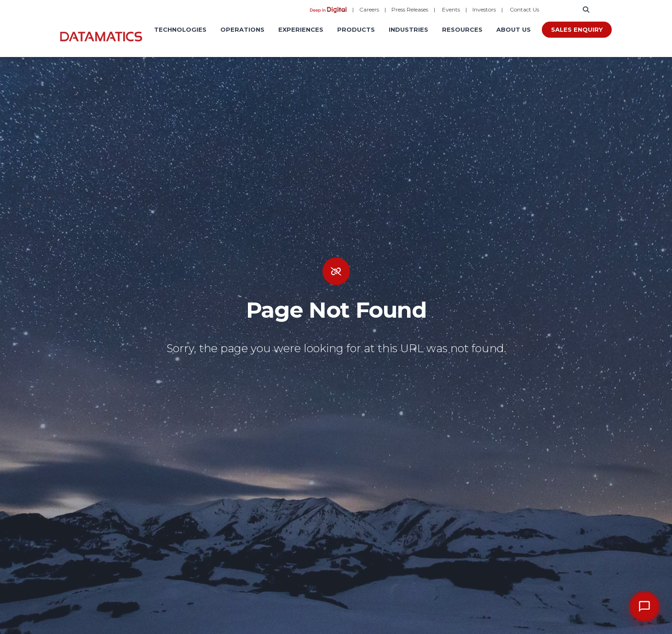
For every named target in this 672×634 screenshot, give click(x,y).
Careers (369, 9)
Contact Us (524, 9)
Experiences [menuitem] (301, 29)
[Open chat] (644, 606)
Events (451, 9)
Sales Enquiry (577, 29)
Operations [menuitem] (242, 29)
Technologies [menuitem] (180, 29)
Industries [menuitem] (408, 29)
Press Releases (410, 9)
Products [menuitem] (356, 29)
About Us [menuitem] (514, 29)
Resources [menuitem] (462, 29)
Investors (484, 9)
